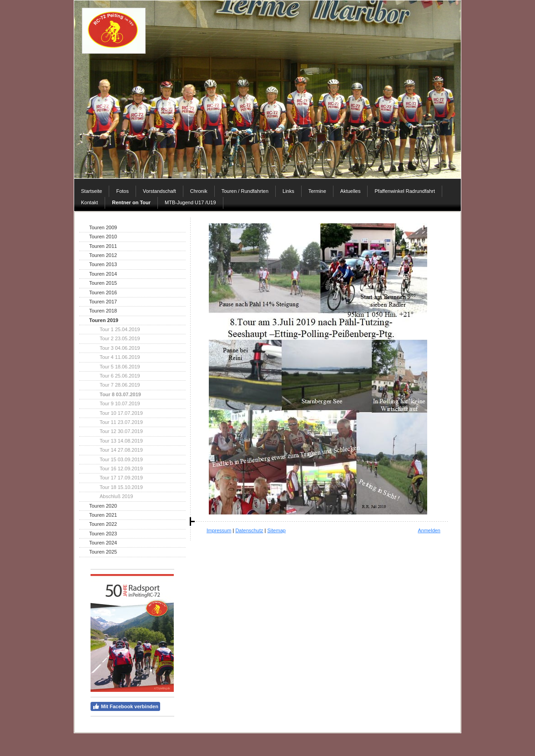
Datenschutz (249, 530)
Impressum (219, 530)
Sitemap (277, 530)
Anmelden (429, 530)
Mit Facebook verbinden (125, 706)
